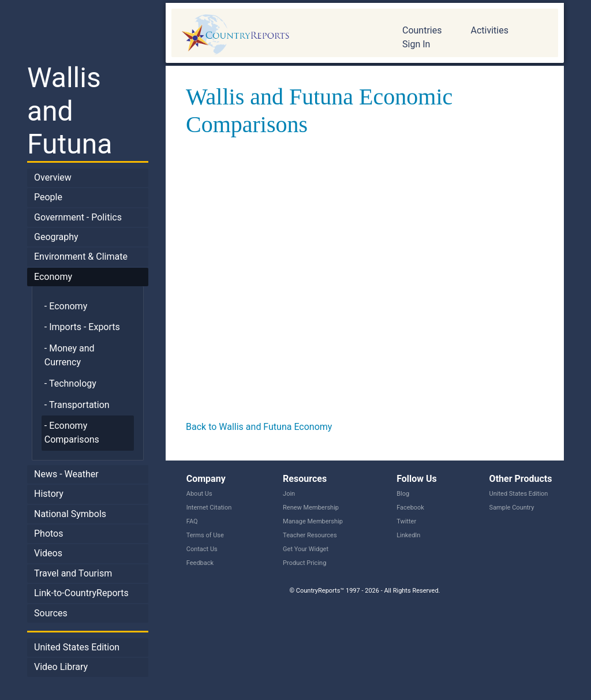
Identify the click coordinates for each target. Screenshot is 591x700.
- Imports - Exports (82, 327)
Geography (56, 237)
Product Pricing (304, 563)
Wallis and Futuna (70, 111)
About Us (199, 494)
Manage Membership (313, 521)
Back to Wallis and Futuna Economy (259, 427)
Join (289, 494)
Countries (422, 30)
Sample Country (512, 508)
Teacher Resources (310, 535)
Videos (48, 553)
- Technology (70, 383)
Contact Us (202, 549)
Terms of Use (205, 535)
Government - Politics (78, 217)
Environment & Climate (81, 257)
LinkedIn (408, 535)
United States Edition (77, 647)
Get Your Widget (306, 549)
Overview (53, 177)
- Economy (66, 306)
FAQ (192, 521)
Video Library (61, 667)
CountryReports (278, 35)
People (48, 197)
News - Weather (66, 474)
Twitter (406, 521)
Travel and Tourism (73, 573)
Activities (489, 30)
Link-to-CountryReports (81, 593)
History (49, 494)
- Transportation (77, 405)
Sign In (416, 44)
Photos (49, 534)
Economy (53, 277)
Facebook (410, 508)
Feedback (200, 563)
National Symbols (70, 514)
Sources (51, 613)
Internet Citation (209, 508)
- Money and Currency (70, 355)
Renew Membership (311, 508)
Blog (403, 494)
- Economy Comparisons (72, 433)
